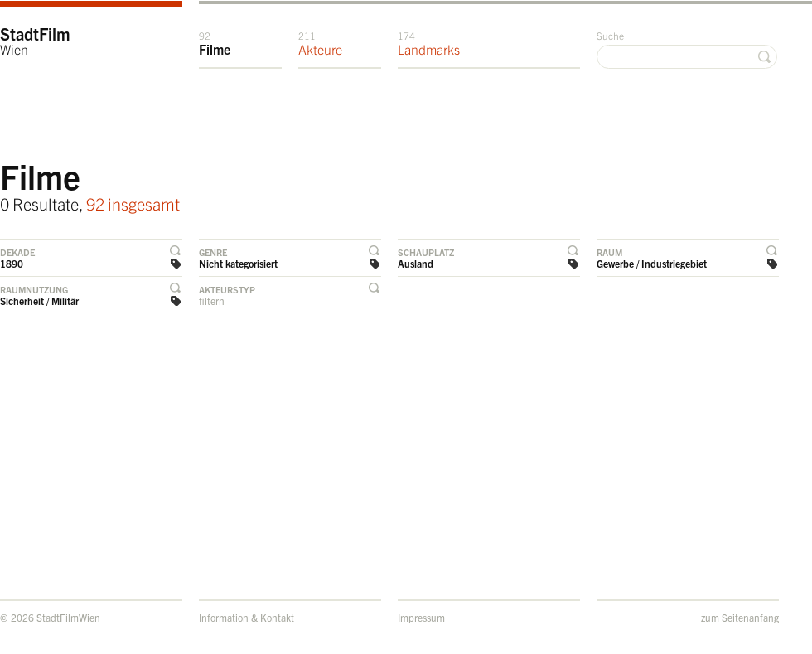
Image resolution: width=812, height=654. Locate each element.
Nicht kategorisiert (238, 263)
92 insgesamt (133, 203)
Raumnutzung (34, 289)
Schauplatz (426, 252)
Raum (609, 252)
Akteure (320, 43)
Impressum (421, 617)
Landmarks (429, 43)
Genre (213, 252)
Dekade (17, 252)
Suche (610, 35)
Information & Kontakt (247, 617)
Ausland (416, 263)
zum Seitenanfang (740, 617)
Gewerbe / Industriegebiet (652, 263)
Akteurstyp (227, 289)
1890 (12, 263)
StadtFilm (35, 40)
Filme (215, 43)
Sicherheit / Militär (39, 300)
